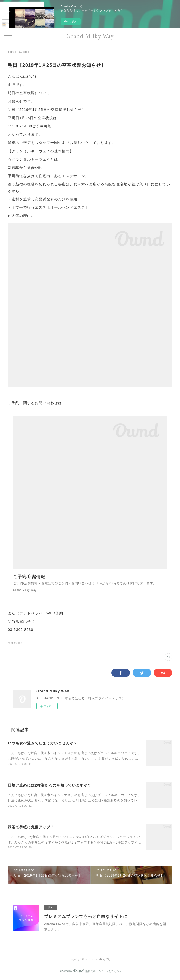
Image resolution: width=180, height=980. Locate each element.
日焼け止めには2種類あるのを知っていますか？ (50, 785)
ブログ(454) (16, 643)
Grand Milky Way (90, 36)
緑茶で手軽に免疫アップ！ (31, 827)
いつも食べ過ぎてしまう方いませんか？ (43, 743)
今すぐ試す (71, 22)
